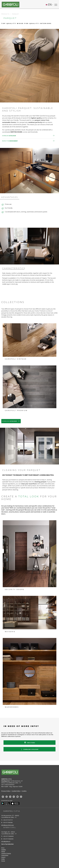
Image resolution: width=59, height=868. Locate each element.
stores (29, 743)
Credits (24, 791)
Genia (3, 851)
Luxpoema (5, 855)
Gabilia (4, 850)
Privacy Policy (6, 791)
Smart (3, 857)
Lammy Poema (6, 853)
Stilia (3, 859)
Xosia (3, 861)
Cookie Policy (16, 791)
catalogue (30, 749)
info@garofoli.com (8, 825)
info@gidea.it (6, 841)
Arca (3, 848)
